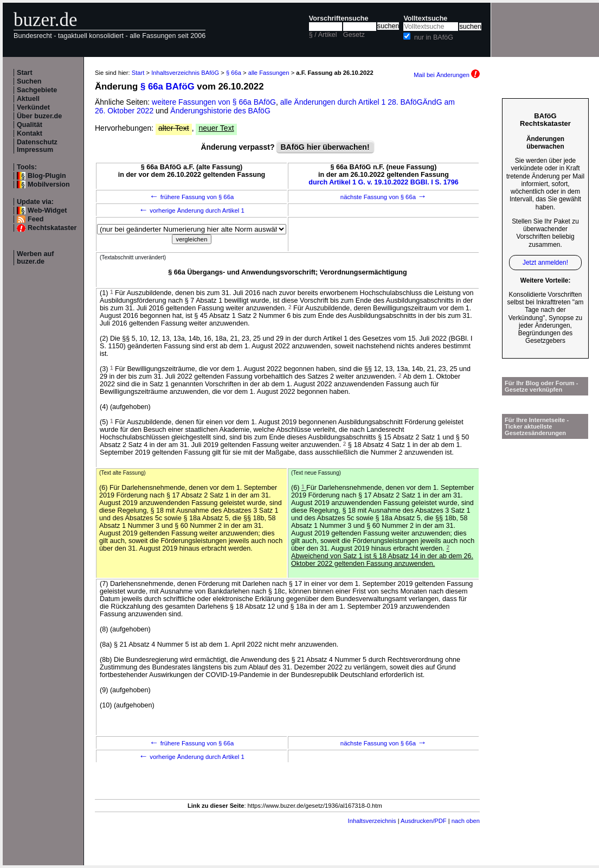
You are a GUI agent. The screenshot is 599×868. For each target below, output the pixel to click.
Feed (36, 219)
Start (25, 73)
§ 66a (234, 73)
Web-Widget (47, 210)
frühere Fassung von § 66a (192, 197)
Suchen (29, 81)
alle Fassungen (269, 73)
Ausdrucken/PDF (424, 821)
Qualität (30, 125)
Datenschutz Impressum (37, 146)
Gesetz (354, 35)
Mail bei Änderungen (447, 75)
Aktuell (28, 99)
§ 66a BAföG (168, 87)
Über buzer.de (39, 116)
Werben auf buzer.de (35, 258)
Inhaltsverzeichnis (372, 821)
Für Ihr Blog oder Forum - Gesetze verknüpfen (542, 386)
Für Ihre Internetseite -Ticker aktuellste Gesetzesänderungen (537, 426)
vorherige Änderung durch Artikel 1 (192, 210)
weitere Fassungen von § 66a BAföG (214, 102)
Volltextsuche (425, 18)
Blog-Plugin (47, 176)
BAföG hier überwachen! (325, 147)
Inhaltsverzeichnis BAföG (185, 73)
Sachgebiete (37, 90)
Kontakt (30, 133)
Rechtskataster (52, 228)
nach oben (466, 821)
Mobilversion (49, 184)
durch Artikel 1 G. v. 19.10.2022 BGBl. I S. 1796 (384, 182)
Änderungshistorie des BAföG (220, 111)
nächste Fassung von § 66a (384, 197)
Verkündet (33, 107)
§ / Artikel (323, 35)
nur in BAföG (434, 37)
